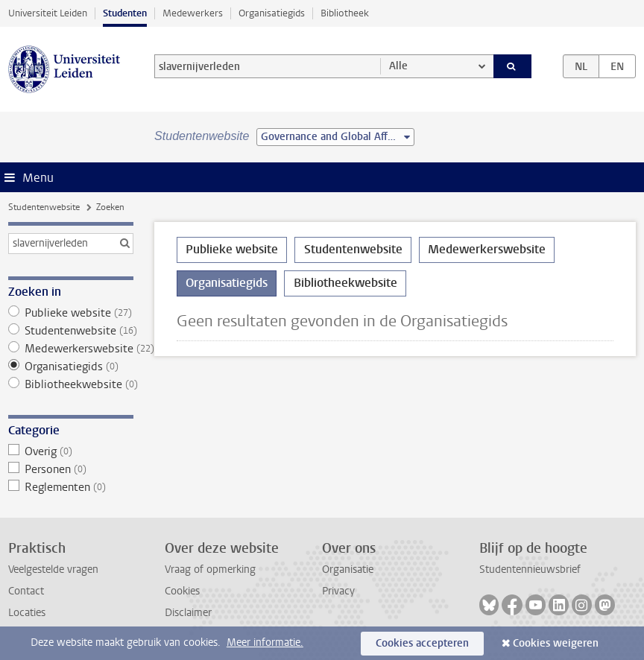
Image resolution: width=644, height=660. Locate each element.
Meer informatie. (265, 642)
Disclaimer (188, 613)
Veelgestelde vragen (53, 569)
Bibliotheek (345, 13)
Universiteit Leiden (48, 13)
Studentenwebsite (44, 207)
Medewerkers (193, 13)
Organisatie (348, 569)
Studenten (125, 13)
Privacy (338, 591)
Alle (398, 66)
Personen (71, 469)
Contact (26, 591)
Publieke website (71, 313)
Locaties (27, 613)
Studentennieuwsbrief (530, 569)
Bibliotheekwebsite (71, 384)
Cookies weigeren (556, 643)
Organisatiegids (272, 13)
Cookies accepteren (422, 643)
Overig (71, 451)
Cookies (182, 591)
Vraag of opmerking (210, 569)
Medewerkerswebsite (71, 349)
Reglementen (71, 487)
